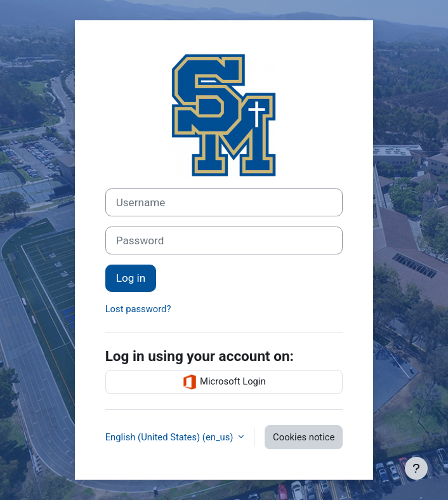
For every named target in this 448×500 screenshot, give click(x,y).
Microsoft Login (224, 382)
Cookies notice (304, 437)
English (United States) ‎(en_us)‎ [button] (170, 437)
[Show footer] (416, 468)
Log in (131, 278)
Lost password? (138, 309)
